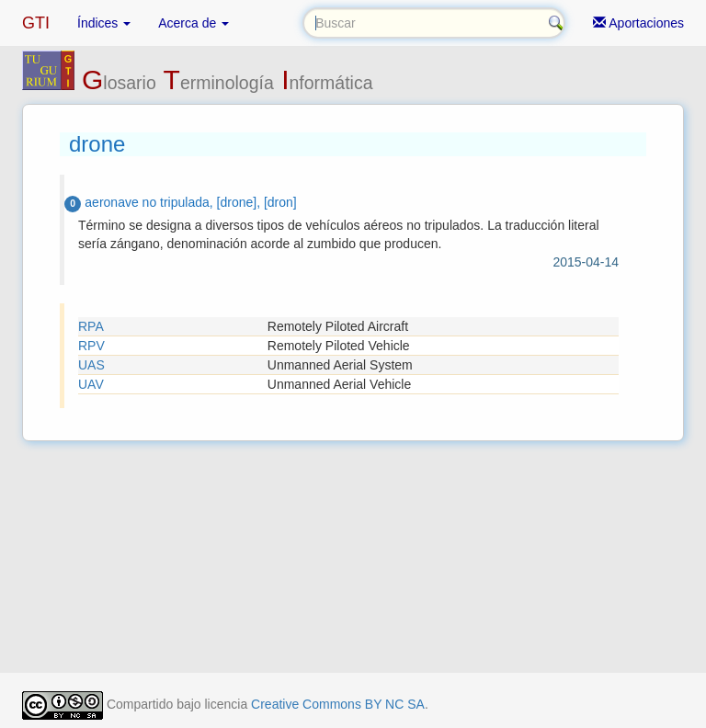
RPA (91, 326)
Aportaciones (638, 23)
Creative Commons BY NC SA (338, 704)
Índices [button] (104, 23)
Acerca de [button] (194, 23)
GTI (36, 23)
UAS (91, 365)
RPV (91, 346)
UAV (91, 384)
